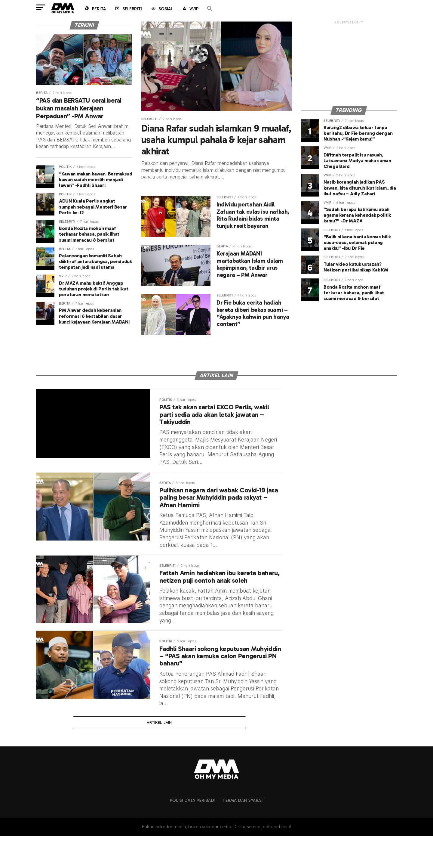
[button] (210, 9)
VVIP (190, 9)
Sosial (162, 9)
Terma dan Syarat (243, 833)
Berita (95, 9)
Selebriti (128, 9)
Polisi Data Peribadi (192, 833)
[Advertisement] (349, 63)
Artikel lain (159, 754)
